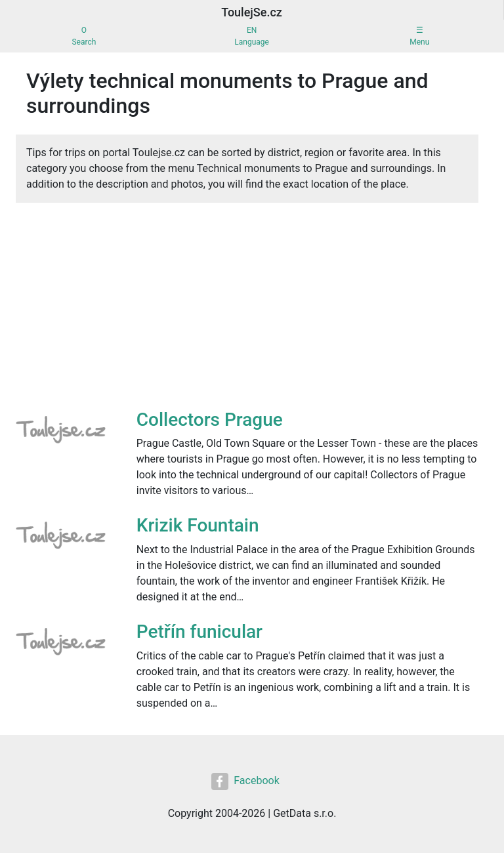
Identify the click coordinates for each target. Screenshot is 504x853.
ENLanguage (252, 36)
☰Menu (419, 36)
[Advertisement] (247, 310)
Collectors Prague (210, 420)
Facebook (245, 781)
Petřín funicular (199, 632)
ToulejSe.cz (252, 12)
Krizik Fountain (198, 525)
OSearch (84, 36)
